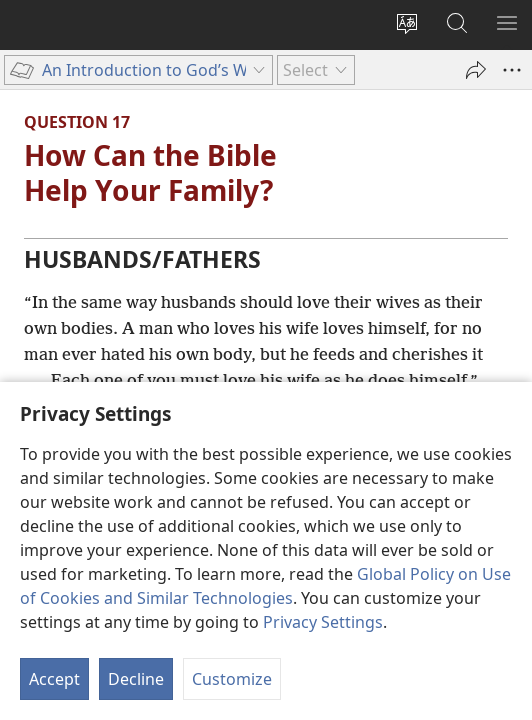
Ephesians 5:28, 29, (95, 422)
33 (177, 422)
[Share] (476, 70)
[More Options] (512, 70)
